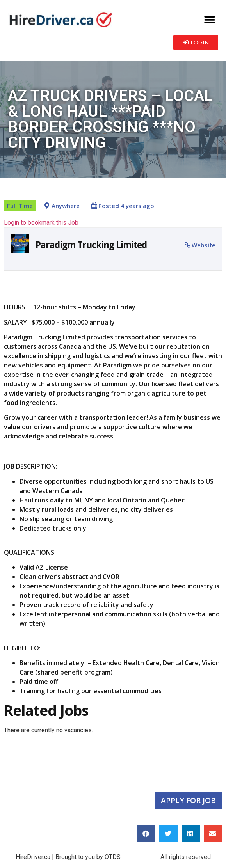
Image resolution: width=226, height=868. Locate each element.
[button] (209, 20)
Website (204, 245)
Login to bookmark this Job (41, 223)
